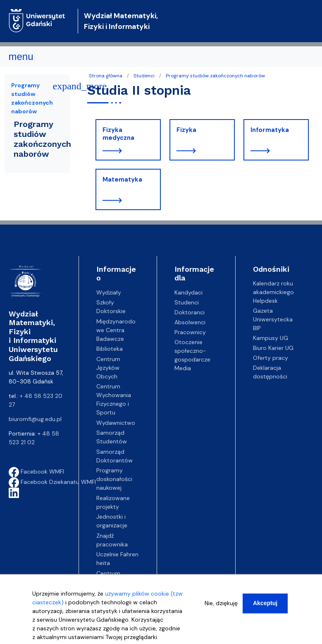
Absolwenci (190, 322)
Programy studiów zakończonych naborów (215, 76)
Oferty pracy (271, 358)
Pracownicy (190, 332)
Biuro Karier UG (273, 348)
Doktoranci (190, 312)
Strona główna (106, 76)
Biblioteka (110, 349)
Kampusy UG (271, 338)
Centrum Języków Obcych (108, 368)
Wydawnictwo (116, 423)
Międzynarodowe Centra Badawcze (116, 330)
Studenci (144, 76)
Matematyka (122, 180)
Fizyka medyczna (118, 134)
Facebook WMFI (36, 472)
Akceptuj (265, 603)
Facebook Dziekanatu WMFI (52, 482)
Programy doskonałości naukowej (114, 479)
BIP (257, 328)
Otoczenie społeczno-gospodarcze (192, 351)
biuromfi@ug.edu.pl (35, 419)
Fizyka (186, 130)
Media (183, 368)
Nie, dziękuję (221, 603)
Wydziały (109, 292)
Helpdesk (265, 301)
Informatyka (270, 130)
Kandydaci (188, 292)
